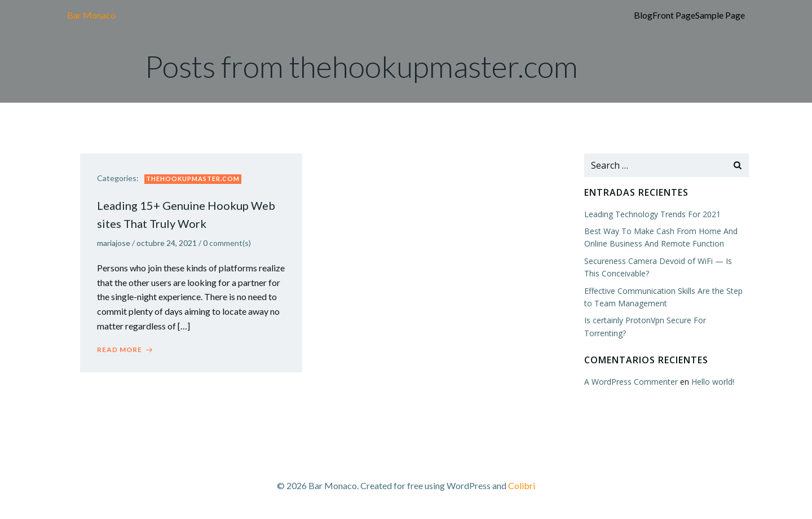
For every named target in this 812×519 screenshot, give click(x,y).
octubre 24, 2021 (167, 243)
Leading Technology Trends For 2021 (652, 214)
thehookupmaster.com (193, 179)
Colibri (522, 485)
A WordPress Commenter (631, 382)
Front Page (674, 15)
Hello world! (713, 382)
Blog (643, 15)
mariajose (114, 243)
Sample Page (720, 15)
